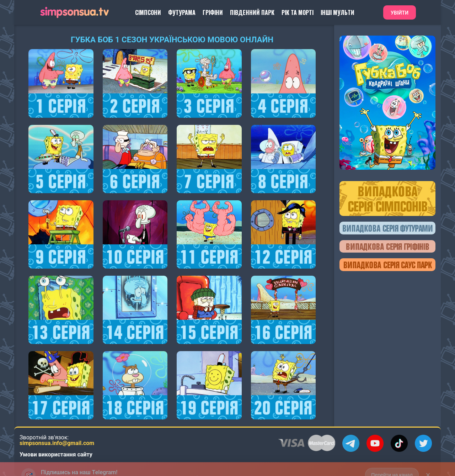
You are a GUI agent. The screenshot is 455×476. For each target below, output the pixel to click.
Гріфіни (213, 12)
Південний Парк (252, 12)
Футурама (182, 12)
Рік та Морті (298, 12)
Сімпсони (148, 12)
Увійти (400, 13)
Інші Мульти (338, 12)
